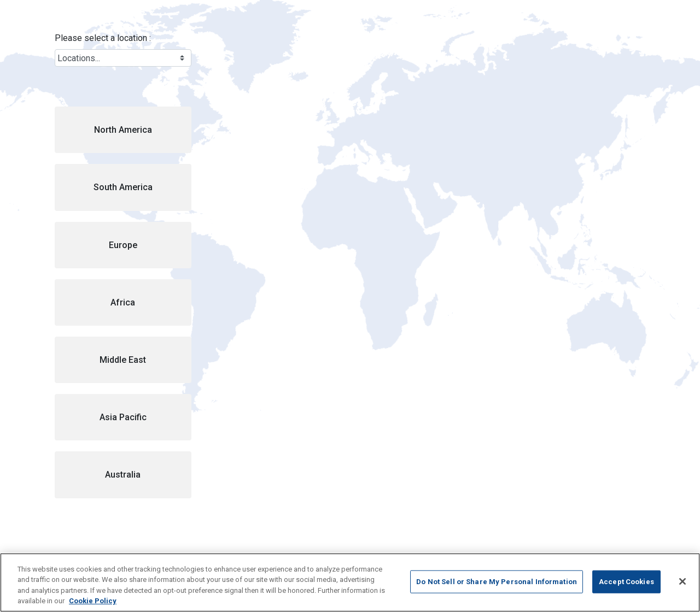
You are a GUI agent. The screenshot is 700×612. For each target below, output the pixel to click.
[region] (350, 582)
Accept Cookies (626, 582)
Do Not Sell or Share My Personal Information (497, 582)
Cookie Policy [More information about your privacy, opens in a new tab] (93, 601)
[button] (123, 130)
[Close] (682, 581)
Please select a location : (103, 38)
